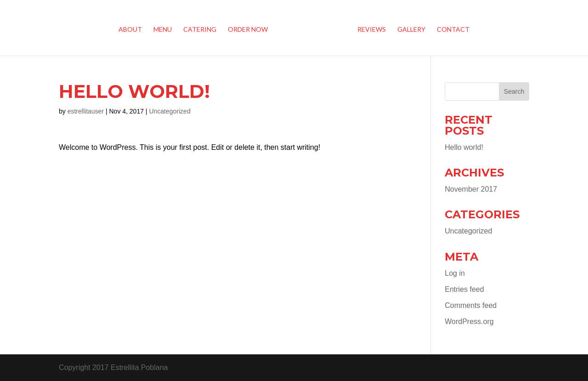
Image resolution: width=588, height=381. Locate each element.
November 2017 (471, 189)
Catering (200, 30)
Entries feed (464, 289)
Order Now (248, 30)
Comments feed (471, 305)
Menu (163, 30)
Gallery (411, 30)
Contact (453, 30)
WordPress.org (469, 321)
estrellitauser (86, 111)
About (130, 30)
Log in (455, 273)
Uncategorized (170, 111)
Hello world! (464, 147)
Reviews (372, 30)
